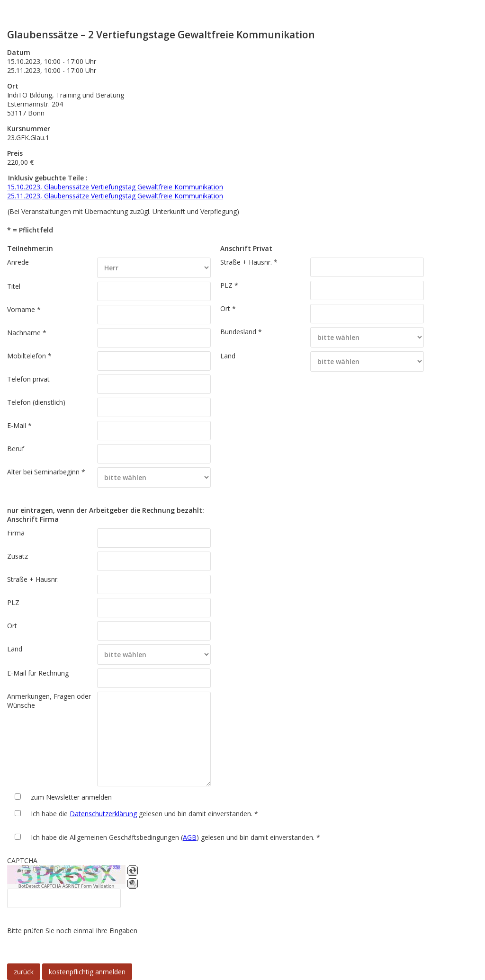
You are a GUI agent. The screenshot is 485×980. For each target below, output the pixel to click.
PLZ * (229, 285)
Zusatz (18, 556)
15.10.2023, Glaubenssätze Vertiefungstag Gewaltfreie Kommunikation (115, 187)
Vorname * (24, 309)
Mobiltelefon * (29, 356)
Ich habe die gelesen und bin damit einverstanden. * (144, 814)
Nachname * (27, 333)
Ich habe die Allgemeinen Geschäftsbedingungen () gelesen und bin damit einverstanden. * (175, 837)
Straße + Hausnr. (33, 579)
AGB (190, 837)
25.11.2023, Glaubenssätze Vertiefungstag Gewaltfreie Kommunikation (115, 196)
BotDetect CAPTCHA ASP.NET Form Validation (67, 886)
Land (228, 356)
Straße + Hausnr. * (249, 262)
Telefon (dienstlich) (36, 402)
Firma (16, 533)
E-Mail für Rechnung (38, 673)
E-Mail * (19, 425)
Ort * (228, 308)
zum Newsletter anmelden (71, 797)
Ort (12, 626)
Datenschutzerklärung (103, 814)
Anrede (18, 262)
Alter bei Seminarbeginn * (46, 472)
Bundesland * (241, 332)
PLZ (13, 602)
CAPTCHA (22, 860)
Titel (14, 286)
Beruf (16, 449)
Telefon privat (28, 379)
